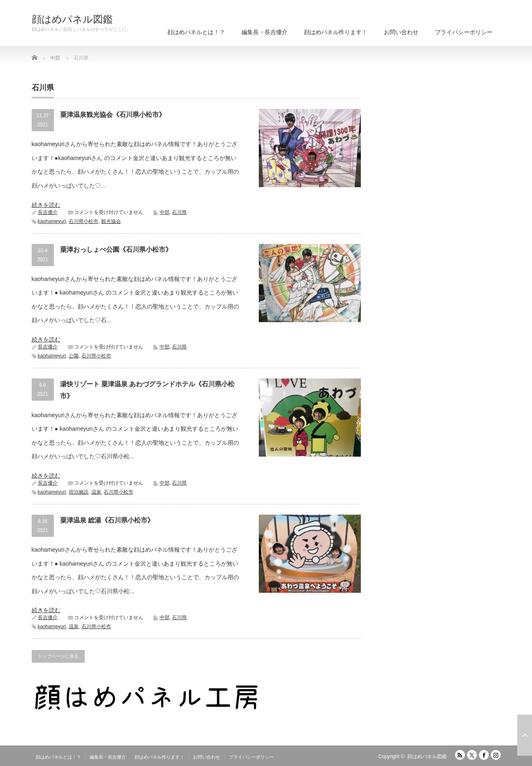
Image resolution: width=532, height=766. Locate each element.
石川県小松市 (84, 221)
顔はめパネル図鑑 (72, 19)
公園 (74, 356)
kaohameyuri (52, 221)
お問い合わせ (401, 32)
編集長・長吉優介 (265, 32)
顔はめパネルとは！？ (196, 32)
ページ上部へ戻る (525, 735)
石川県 (179, 212)
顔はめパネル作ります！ (336, 32)
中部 (165, 212)
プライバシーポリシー (464, 32)
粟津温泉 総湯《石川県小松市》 (107, 520)
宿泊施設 (79, 492)
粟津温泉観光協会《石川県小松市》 (113, 115)
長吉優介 (48, 212)
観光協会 (111, 221)
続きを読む (46, 205)
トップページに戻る (58, 656)
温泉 (96, 492)
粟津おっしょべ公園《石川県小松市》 (116, 250)
